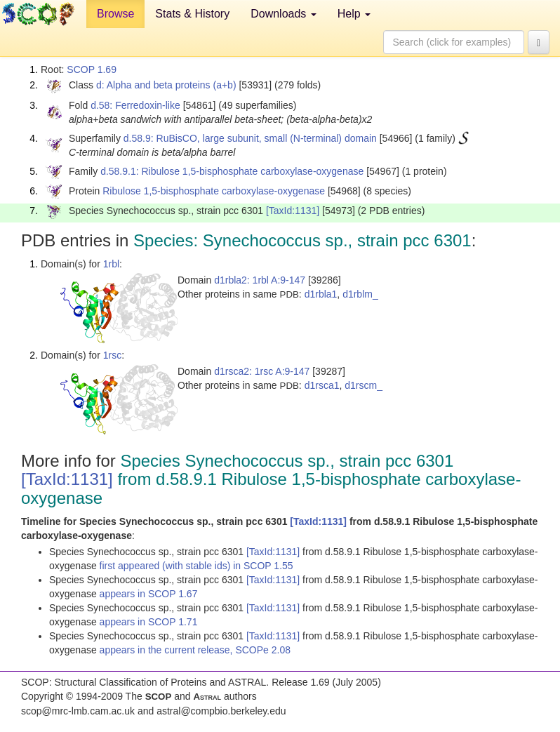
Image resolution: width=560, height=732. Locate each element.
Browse (115, 14)
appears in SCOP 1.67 (149, 594)
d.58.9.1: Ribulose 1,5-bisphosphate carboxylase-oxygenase (232, 171)
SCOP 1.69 (92, 69)
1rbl (111, 264)
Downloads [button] (284, 14)
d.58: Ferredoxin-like (135, 105)
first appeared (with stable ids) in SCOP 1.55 (196, 566)
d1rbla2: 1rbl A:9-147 (260, 280)
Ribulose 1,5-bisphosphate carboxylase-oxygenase (214, 191)
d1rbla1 (321, 294)
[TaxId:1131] (293, 211)
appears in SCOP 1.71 (149, 622)
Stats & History (192, 14)
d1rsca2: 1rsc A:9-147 (262, 371)
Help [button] (354, 14)
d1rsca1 (322, 385)
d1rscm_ (364, 385)
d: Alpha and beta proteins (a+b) (166, 85)
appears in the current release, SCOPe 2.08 (195, 650)
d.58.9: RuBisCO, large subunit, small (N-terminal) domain (250, 138)
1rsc (112, 355)
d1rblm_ (360, 294)
